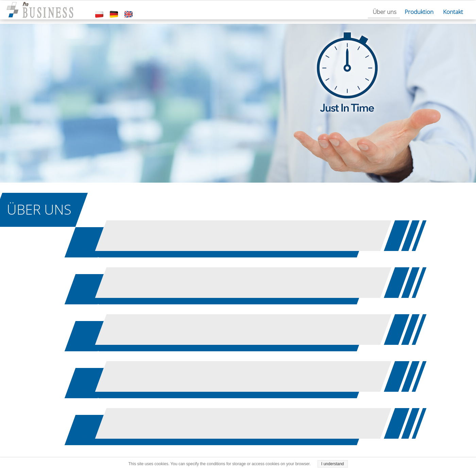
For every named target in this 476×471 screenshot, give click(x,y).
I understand (333, 464)
